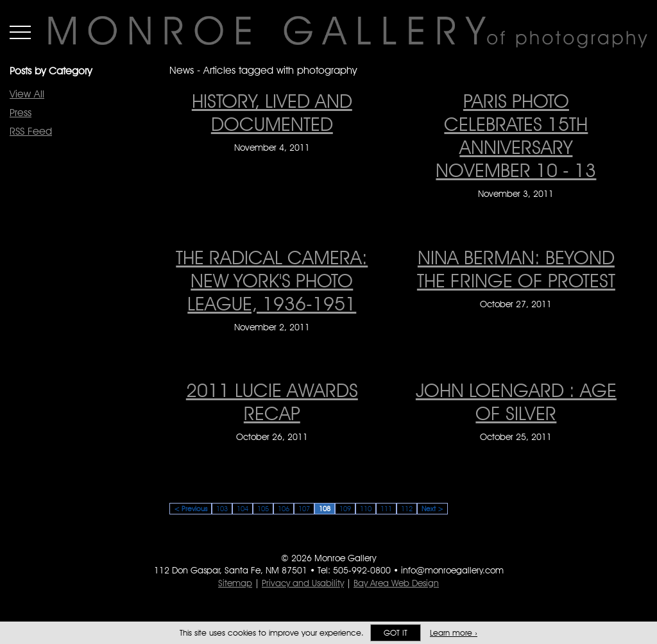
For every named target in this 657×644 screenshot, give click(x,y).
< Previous (191, 509)
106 (284, 509)
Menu (20, 32)
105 (263, 509)
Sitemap (235, 583)
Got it (396, 633)
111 (386, 509)
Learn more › (454, 633)
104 (243, 509)
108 (325, 509)
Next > (432, 509)
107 (304, 509)
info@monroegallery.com (452, 570)
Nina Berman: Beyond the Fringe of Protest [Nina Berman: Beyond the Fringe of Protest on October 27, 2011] (516, 269)
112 (407, 509)
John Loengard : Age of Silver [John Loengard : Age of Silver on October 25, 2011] (516, 402)
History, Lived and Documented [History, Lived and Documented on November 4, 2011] (272, 112)
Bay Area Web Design (396, 583)
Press (21, 113)
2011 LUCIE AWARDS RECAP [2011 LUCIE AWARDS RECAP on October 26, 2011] (272, 402)
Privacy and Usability (303, 583)
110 (366, 509)
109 (345, 509)
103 (222, 509)
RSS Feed (31, 131)
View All (27, 94)
